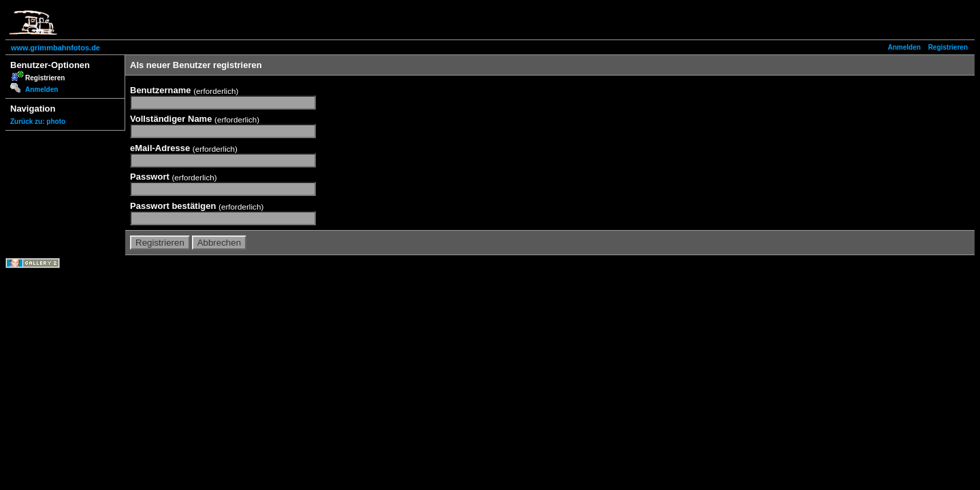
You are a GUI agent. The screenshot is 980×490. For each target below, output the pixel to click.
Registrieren (948, 47)
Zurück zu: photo (38, 121)
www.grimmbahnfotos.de (55, 48)
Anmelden (904, 47)
